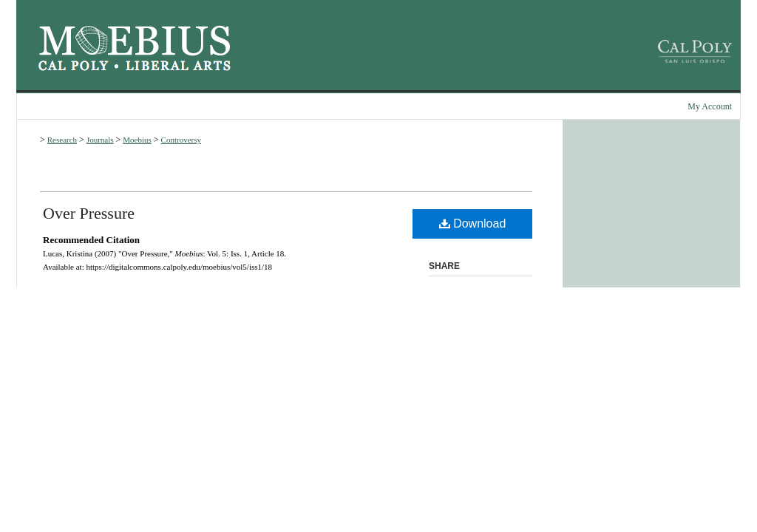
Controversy (181, 140)
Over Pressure (89, 213)
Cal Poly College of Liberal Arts (178, 66)
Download (473, 224)
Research (62, 140)
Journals (100, 140)
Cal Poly (74, 66)
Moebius (135, 41)
